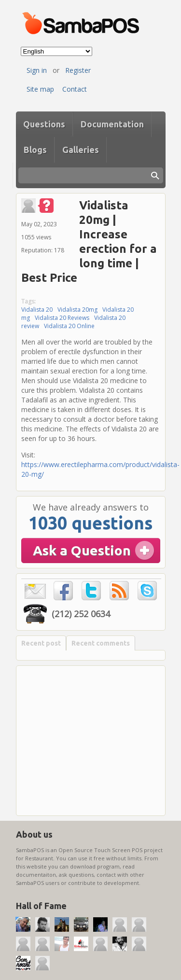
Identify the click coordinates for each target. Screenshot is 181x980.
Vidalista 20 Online (69, 326)
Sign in (37, 70)
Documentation (112, 124)
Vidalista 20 (37, 310)
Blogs (35, 150)
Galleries (81, 150)
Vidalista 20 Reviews (62, 318)
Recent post (41, 643)
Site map (40, 89)
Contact (75, 89)
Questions (44, 124)
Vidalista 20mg (77, 310)
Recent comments (101, 643)
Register (78, 70)
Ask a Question (82, 550)
